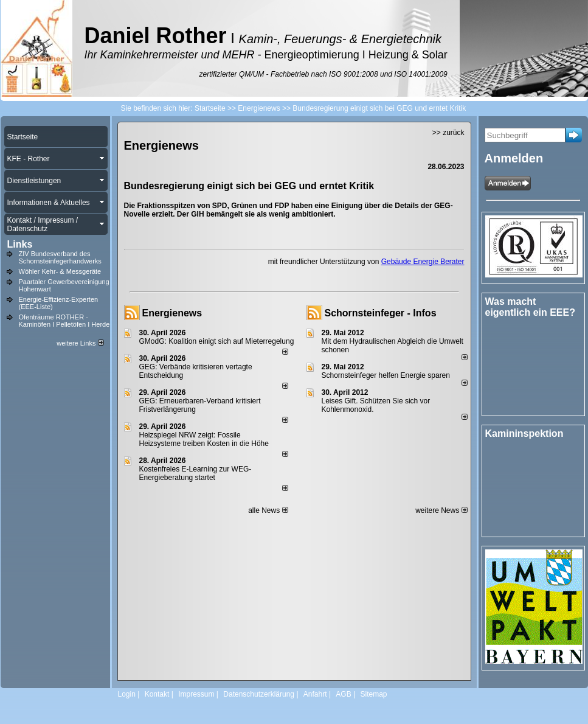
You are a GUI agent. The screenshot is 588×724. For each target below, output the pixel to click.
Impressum (196, 694)
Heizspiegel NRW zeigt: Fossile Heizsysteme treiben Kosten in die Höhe (204, 439)
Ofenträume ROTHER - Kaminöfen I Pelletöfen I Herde (64, 321)
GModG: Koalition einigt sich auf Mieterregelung (217, 341)
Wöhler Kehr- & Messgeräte (60, 271)
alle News (268, 510)
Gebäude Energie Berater (423, 262)
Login (127, 694)
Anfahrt (315, 694)
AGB (343, 694)
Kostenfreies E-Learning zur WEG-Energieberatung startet (195, 473)
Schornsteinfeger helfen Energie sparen (386, 375)
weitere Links (80, 343)
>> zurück (448, 133)
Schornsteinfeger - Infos (381, 313)
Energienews (172, 313)
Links (20, 244)
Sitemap (373, 694)
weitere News (441, 510)
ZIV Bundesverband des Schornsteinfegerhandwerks (60, 257)
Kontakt (157, 694)
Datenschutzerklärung (259, 694)
